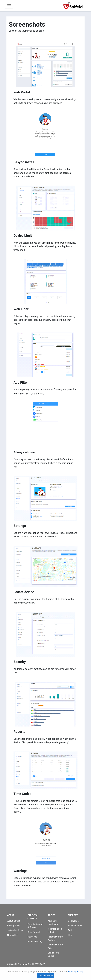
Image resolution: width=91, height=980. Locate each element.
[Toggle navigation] (9, 6)
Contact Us (73, 921)
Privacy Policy (14, 926)
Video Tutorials (75, 926)
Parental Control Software (35, 926)
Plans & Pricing (35, 942)
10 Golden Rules (15, 930)
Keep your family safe (53, 923)
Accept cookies (46, 976)
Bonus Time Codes (53, 954)
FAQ (70, 930)
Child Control (34, 932)
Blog (70, 935)
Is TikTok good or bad (55, 931)
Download (32, 937)
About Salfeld (14, 921)
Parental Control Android (55, 938)
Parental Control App (55, 946)
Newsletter (12, 935)
